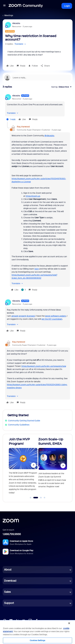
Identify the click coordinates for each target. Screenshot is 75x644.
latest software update (55, 316)
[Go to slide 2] (36, 498)
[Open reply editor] (38, 78)
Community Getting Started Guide (24, 421)
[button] (4, 6)
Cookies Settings (37, 640)
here (37, 269)
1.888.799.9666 (12, 534)
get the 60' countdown (52, 319)
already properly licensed (23, 316)
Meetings (9, 15)
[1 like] (23, 290)
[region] (37, 632)
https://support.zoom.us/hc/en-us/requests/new (44, 366)
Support (9, 603)
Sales (7, 592)
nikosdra (16, 23)
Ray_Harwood (23, 127)
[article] (38, 108)
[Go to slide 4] (44, 498)
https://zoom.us (33, 196)
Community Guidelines (19, 425)
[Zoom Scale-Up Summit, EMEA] (53, 467)
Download (10, 581)
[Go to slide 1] (31, 498)
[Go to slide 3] (41, 498)
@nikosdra (49, 136)
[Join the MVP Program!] (23, 467)
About (8, 570)
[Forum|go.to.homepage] (26, 6)
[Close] (69, 623)
